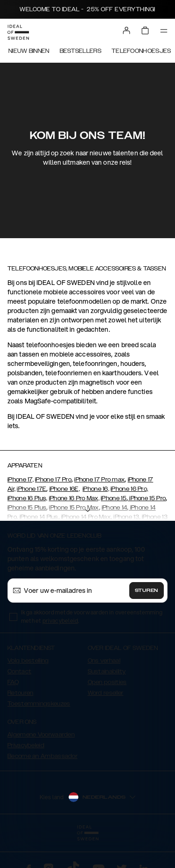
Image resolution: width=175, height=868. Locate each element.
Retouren (20, 693)
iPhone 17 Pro (53, 480)
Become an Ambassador (42, 756)
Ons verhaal (104, 661)
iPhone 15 (114, 498)
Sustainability (107, 671)
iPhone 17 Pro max (99, 480)
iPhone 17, (21, 480)
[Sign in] (126, 30)
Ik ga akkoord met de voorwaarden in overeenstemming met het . (92, 616)
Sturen (147, 591)
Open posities (107, 682)
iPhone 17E (31, 489)
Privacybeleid (26, 745)
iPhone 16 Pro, (129, 489)
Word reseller (106, 693)
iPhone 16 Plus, (28, 498)
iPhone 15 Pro (147, 498)
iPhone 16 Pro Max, (74, 498)
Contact (19, 671)
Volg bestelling (28, 661)
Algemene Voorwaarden (41, 735)
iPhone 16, (96, 489)
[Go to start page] (18, 32)
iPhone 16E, (65, 489)
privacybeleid (60, 621)
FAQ (13, 682)
